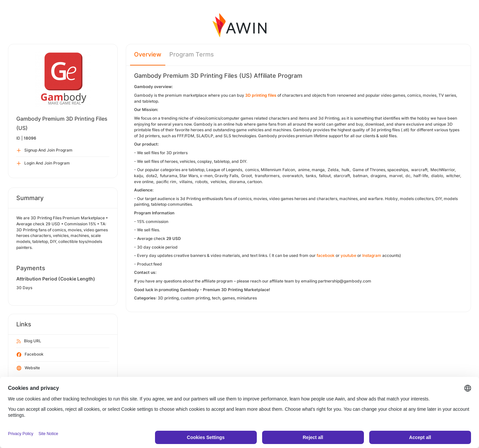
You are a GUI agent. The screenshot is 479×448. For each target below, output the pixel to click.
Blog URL (29, 341)
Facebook (30, 355)
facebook (326, 255)
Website (28, 368)
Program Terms (192, 54)
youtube (348, 255)
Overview (148, 54)
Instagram (372, 255)
